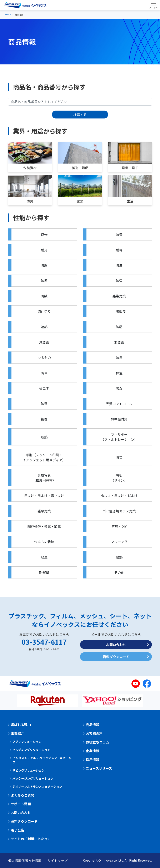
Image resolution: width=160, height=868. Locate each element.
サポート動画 (21, 804)
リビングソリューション (29, 770)
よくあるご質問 (22, 795)
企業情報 (92, 751)
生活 (130, 201)
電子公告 (17, 830)
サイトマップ (57, 861)
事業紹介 (17, 733)
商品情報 (92, 725)
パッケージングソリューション (33, 778)
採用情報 (92, 759)
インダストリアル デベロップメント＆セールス (42, 760)
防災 (30, 201)
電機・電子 (130, 168)
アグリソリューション (27, 742)
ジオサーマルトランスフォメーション (37, 787)
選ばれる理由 (21, 725)
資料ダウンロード (116, 657)
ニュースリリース (99, 768)
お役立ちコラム (97, 742)
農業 (80, 201)
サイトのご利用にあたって (31, 839)
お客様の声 (94, 733)
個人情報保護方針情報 (25, 861)
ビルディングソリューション (31, 750)
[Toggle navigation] (153, 5)
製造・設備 (80, 168)
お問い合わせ (116, 645)
